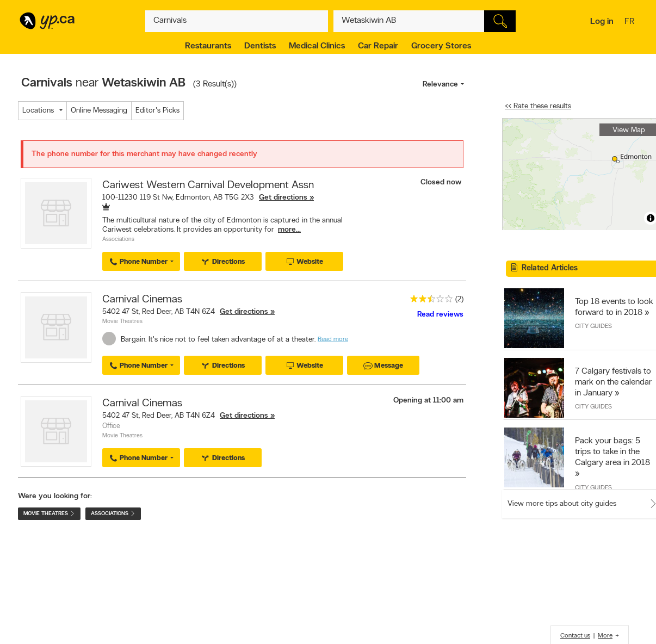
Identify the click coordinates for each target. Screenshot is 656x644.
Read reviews (440, 315)
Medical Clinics (317, 46)
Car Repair (378, 46)
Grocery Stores (441, 46)
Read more (333, 339)
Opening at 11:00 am (428, 401)
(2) (459, 299)
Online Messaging (99, 111)
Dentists (260, 46)
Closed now (442, 182)
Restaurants (208, 46)
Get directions (283, 198)
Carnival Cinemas (142, 300)
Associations (118, 240)
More (605, 636)
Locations (38, 111)
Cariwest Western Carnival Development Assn (208, 185)
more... (289, 230)
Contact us (575, 636)
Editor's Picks (157, 111)
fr (631, 22)
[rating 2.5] (429, 301)
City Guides (593, 326)
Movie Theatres (122, 322)
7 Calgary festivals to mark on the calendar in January (613, 382)
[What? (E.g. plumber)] (237, 21)
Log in (602, 22)
